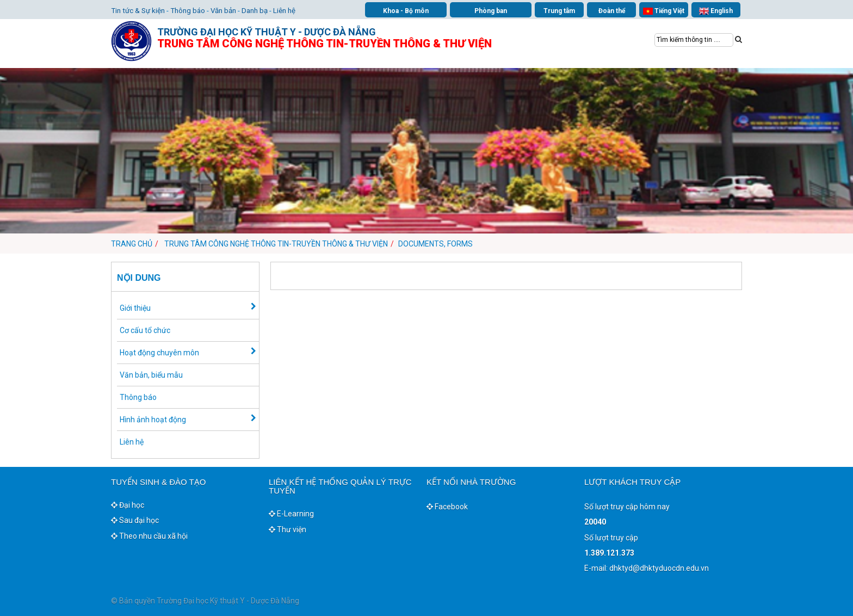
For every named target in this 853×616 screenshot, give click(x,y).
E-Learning (291, 514)
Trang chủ (132, 244)
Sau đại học (135, 520)
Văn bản (223, 11)
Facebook (447, 507)
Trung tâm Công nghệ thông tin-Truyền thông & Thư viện (276, 244)
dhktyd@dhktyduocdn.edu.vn (659, 568)
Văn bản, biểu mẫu (151, 375)
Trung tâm (559, 11)
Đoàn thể (612, 11)
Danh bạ (255, 11)
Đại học (128, 505)
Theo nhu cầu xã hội (149, 536)
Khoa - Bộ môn (406, 11)
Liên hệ (284, 11)
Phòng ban (491, 11)
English (716, 11)
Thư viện (288, 529)
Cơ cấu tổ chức (145, 330)
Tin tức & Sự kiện (138, 11)
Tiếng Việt (664, 11)
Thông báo (188, 11)
